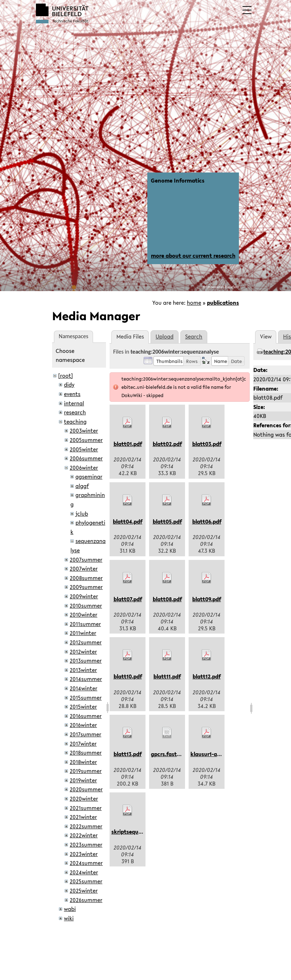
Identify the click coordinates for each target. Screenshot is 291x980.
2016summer (86, 716)
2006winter (84, 468)
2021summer (86, 808)
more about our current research (193, 256)
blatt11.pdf (167, 676)
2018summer (86, 753)
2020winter (84, 799)
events (72, 394)
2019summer (86, 771)
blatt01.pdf (128, 444)
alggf (82, 486)
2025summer (86, 881)
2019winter (83, 780)
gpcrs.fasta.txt (170, 754)
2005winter (84, 449)
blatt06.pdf (207, 521)
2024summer (86, 863)
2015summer (86, 698)
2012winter (83, 652)
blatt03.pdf (207, 444)
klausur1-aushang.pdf (218, 754)
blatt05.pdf (167, 521)
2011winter (83, 633)
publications (223, 303)
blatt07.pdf (128, 599)
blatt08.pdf (167, 599)
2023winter (84, 854)
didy (69, 385)
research (75, 412)
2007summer (86, 560)
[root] (66, 376)
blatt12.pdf (207, 676)
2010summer (86, 606)
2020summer (86, 789)
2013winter (83, 670)
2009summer (86, 587)
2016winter (83, 725)
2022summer (86, 826)
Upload (165, 336)
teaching (75, 422)
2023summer (86, 845)
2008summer (86, 578)
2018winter (83, 762)
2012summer (86, 642)
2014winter (84, 688)
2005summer (86, 440)
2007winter (84, 569)
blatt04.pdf (128, 521)
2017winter (83, 744)
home (194, 303)
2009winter (84, 596)
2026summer (86, 900)
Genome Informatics (178, 180)
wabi (70, 909)
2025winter (84, 891)
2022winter (84, 835)
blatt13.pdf (128, 754)
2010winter (84, 615)
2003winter (84, 431)
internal (74, 403)
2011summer (85, 624)
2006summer (86, 458)
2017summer (86, 734)
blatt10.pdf (128, 676)
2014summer (86, 679)
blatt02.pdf (167, 444)
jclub (82, 514)
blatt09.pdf (207, 599)
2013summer (86, 661)
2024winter (84, 872)
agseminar (89, 477)
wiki (69, 918)
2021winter (83, 817)
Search (194, 336)
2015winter (83, 707)
